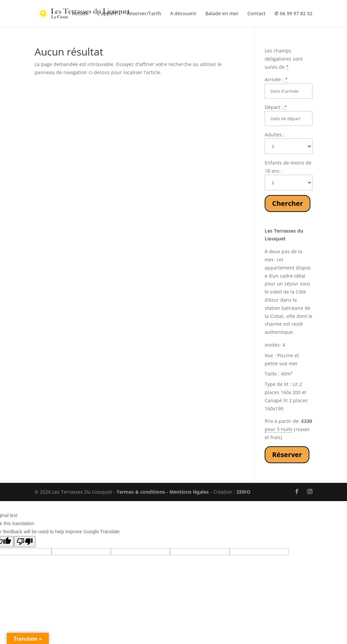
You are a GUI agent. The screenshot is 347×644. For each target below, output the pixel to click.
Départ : (276, 107)
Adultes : (275, 135)
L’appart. (108, 14)
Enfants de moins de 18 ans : (288, 167)
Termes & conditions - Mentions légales (163, 492)
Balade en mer (222, 14)
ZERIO (243, 492)
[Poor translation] (25, 542)
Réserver (287, 455)
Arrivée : (276, 79)
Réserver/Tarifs (144, 14)
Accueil (80, 14)
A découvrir (183, 14)
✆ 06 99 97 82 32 (293, 14)
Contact (257, 14)
